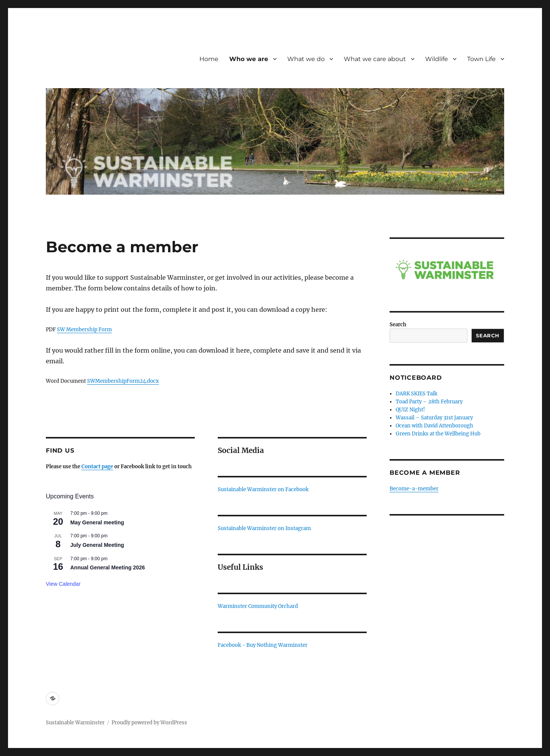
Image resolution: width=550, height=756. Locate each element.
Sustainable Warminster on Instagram (264, 528)
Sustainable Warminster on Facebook (263, 489)
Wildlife (437, 59)
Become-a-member (414, 489)
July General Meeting (97, 545)
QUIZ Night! (410, 410)
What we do (306, 59)
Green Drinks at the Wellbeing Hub (438, 434)
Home (209, 59)
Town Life (481, 59)
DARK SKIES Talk (417, 394)
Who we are (249, 59)
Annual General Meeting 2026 (108, 567)
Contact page (97, 467)
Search (398, 325)
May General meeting (97, 522)
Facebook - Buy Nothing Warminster (263, 645)
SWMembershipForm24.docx (123, 381)
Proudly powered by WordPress (149, 723)
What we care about (375, 59)
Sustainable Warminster (75, 723)
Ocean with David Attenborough (434, 426)
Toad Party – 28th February (429, 402)
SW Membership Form (84, 330)
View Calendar (63, 584)
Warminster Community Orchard (258, 606)
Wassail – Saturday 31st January (434, 418)
